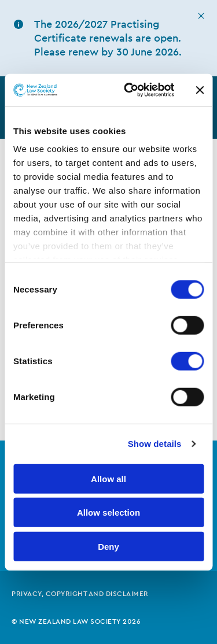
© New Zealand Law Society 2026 (76, 621)
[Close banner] (200, 90)
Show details (155, 444)
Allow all (108, 478)
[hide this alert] (201, 16)
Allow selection (108, 512)
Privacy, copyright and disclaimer (80, 594)
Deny (108, 546)
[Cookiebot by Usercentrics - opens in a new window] (129, 90)
